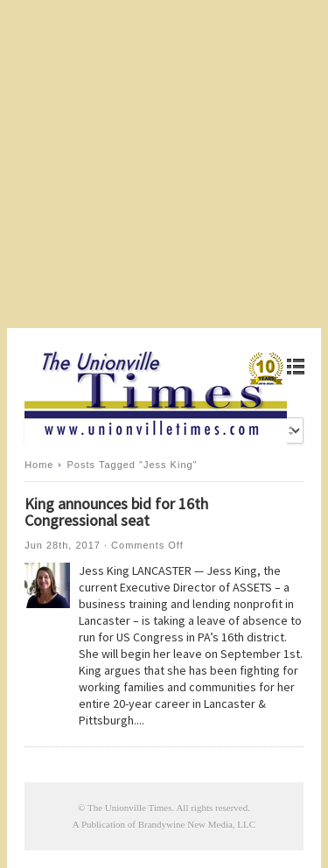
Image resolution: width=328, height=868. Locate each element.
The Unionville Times (130, 808)
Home (39, 465)
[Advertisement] (164, 164)
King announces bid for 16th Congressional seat (116, 512)
